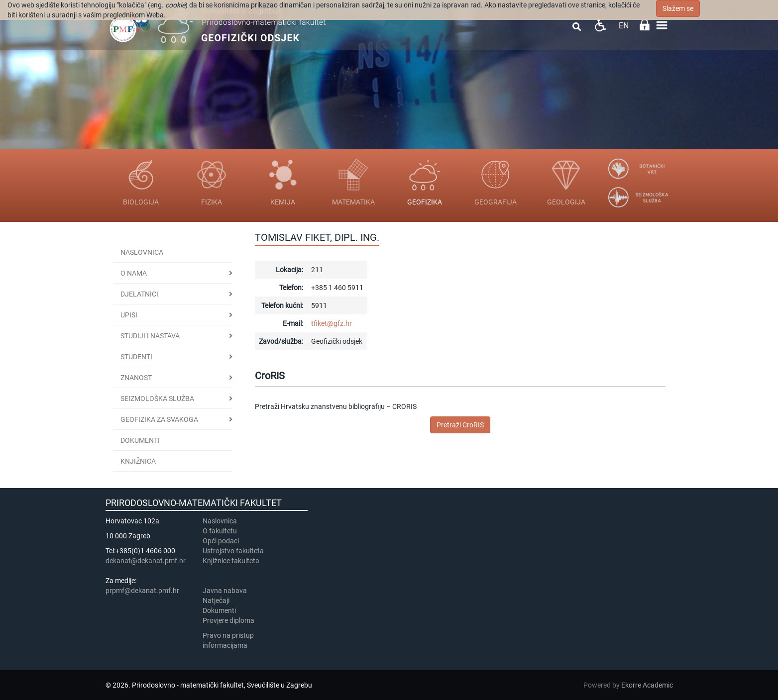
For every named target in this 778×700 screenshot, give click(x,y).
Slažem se (678, 8)
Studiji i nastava (150, 336)
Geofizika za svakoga (159, 419)
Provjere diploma (228, 620)
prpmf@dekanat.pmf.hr (142, 591)
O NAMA (134, 273)
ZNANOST (136, 378)
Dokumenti (140, 440)
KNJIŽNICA (138, 461)
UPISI (129, 315)
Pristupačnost (600, 25)
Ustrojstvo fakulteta (233, 551)
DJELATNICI (139, 294)
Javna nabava (225, 591)
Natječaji (216, 600)
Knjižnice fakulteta (231, 561)
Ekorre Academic (647, 685)
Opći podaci (221, 541)
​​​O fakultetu (220, 531)
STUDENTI (136, 357)
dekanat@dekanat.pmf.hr (146, 561)
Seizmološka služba (157, 399)
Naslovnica (142, 252)
